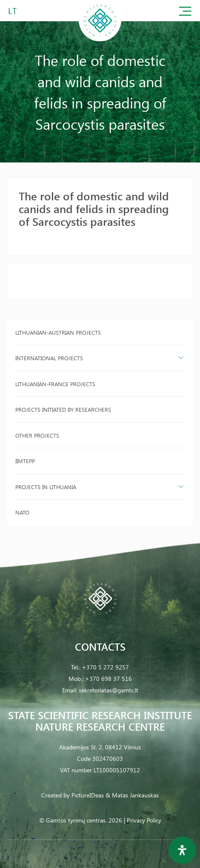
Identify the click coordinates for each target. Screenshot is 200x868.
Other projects (37, 435)
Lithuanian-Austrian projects (58, 332)
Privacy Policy (144, 820)
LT (13, 10)
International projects (49, 358)
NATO (22, 512)
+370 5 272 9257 (106, 667)
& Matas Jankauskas (132, 795)
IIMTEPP (25, 461)
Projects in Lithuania (46, 487)
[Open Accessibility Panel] (182, 850)
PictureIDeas (88, 795)
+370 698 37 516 (109, 679)
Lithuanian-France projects (55, 384)
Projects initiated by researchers (63, 409)
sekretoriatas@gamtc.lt (109, 690)
